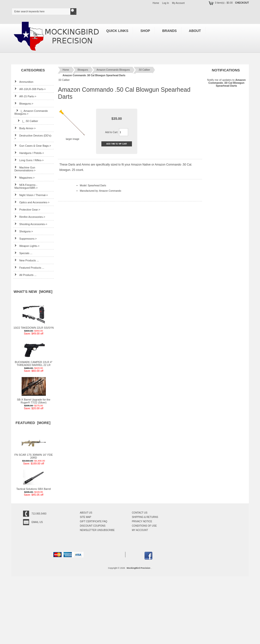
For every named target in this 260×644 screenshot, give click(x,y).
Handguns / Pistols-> (29, 153)
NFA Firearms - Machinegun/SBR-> (26, 186)
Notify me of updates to (226, 83)
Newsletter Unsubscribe (97, 530)
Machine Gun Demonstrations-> (25, 169)
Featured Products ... (29, 268)
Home (156, 3)
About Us (86, 513)
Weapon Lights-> (27, 246)
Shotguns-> (24, 231)
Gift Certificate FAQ (93, 521)
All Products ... (25, 275)
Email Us (37, 522)
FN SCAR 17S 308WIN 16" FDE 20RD (34, 455)
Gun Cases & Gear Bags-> (33, 146)
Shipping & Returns (145, 517)
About (195, 31)
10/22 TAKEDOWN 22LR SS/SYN (34, 326)
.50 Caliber (144, 70)
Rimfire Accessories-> (30, 217)
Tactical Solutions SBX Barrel (33, 488)
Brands (170, 31)
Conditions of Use (144, 526)
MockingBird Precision (138, 568)
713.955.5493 (39, 514)
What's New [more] (33, 292)
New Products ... (27, 260)
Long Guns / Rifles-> (29, 160)
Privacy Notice (142, 521)
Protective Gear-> (27, 209)
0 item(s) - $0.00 (220, 3)
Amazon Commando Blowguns (113, 70)
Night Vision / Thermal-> (31, 195)
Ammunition (24, 82)
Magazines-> (24, 178)
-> (24, 104)
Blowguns (83, 70)
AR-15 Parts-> (25, 96)
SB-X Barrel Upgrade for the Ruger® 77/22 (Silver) (34, 400)
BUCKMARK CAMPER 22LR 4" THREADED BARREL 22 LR (34, 362)
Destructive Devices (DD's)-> (33, 137)
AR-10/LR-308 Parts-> (30, 89)
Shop (145, 31)
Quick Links (117, 31)
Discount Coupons (93, 526)
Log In (166, 3)
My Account (178, 3)
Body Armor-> (25, 128)
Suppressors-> (25, 239)
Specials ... (23, 253)
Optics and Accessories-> (32, 202)
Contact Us (140, 513)
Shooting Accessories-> (31, 224)
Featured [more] (33, 423)
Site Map (85, 517)
